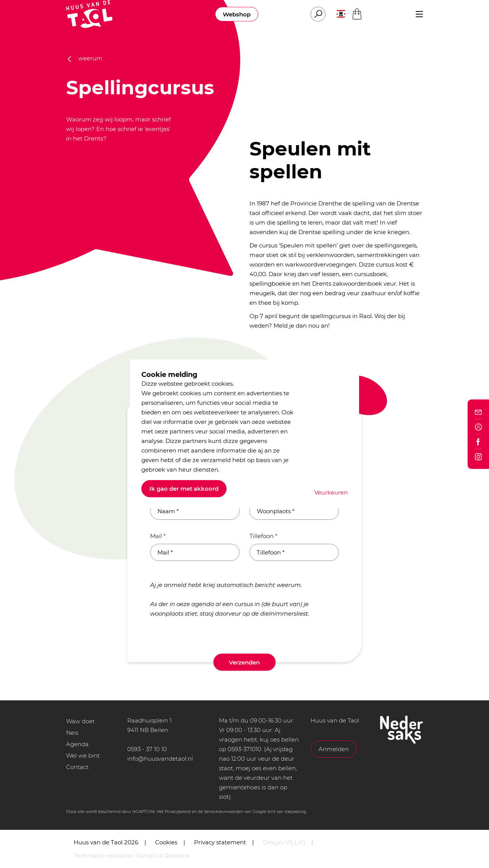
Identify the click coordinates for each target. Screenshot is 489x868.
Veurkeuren (331, 492)
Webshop (237, 14)
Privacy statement (220, 842)
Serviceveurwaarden (224, 812)
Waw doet (80, 721)
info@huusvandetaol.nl (160, 759)
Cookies (166, 842)
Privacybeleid (178, 812)
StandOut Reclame (163, 856)
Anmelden (334, 749)
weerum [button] (85, 58)
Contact (77, 767)
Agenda (77, 744)
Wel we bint (83, 756)
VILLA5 (295, 842)
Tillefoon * (263, 536)
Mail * (158, 536)
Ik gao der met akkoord (184, 489)
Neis (72, 733)
